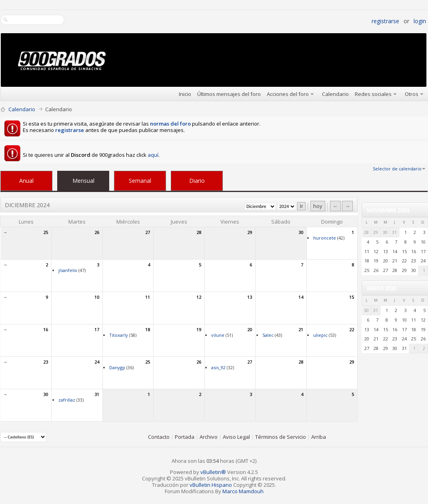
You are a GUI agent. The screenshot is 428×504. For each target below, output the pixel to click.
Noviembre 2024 (388, 210)
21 (301, 329)
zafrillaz (67, 400)
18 (148, 329)
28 (199, 232)
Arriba (319, 437)
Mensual (83, 181)
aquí (153, 155)
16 (46, 329)
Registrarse (385, 21)
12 (199, 297)
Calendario (335, 94)
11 (148, 297)
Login (420, 21)
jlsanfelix (68, 270)
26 (97, 232)
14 (301, 297)
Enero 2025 (381, 288)
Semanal (140, 181)
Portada (185, 437)
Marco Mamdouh (243, 491)
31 (97, 394)
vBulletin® (213, 472)
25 (46, 232)
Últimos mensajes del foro (229, 94)
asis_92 (218, 367)
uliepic (320, 335)
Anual (26, 181)
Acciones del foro (288, 94)
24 (97, 362)
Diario (197, 181)
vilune (218, 335)
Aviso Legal (236, 437)
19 (199, 329)
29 (250, 232)
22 (352, 329)
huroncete (325, 238)
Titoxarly (119, 335)
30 (301, 232)
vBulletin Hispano (211, 485)
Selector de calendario (397, 169)
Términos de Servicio (281, 437)
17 (97, 329)
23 (46, 362)
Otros (412, 94)
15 (352, 297)
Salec (268, 335)
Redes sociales (373, 94)
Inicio (185, 94)
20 (250, 329)
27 (148, 232)
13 (250, 297)
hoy (318, 206)
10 (97, 297)
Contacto (159, 437)
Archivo (209, 437)
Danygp (117, 367)
